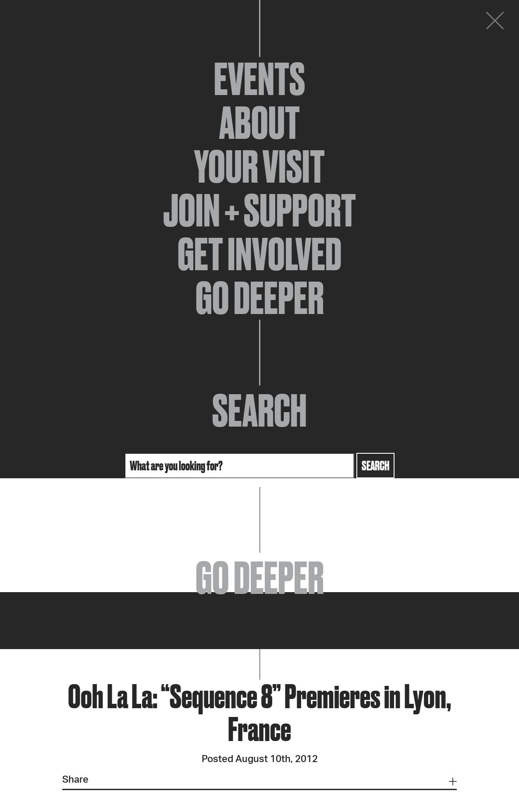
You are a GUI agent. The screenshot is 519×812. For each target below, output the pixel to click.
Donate (442, 23)
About (259, 123)
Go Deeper (260, 298)
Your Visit (259, 166)
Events (259, 79)
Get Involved (259, 254)
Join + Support (259, 210)
